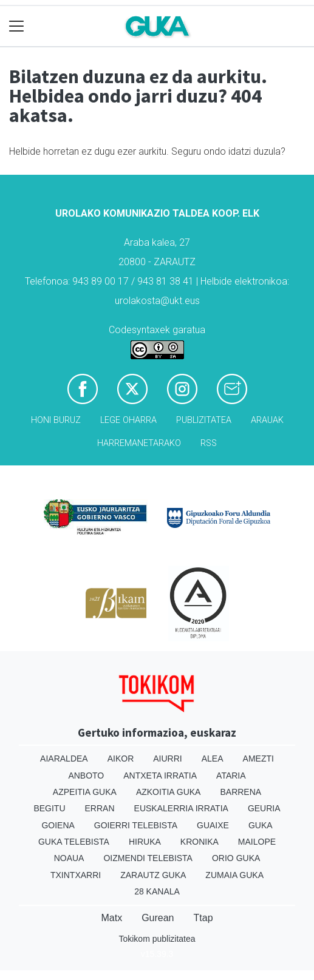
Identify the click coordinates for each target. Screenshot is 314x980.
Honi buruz (56, 420)
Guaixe (213, 825)
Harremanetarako (139, 443)
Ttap (203, 918)
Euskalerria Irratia (181, 808)
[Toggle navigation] (17, 26)
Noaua (69, 858)
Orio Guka (236, 858)
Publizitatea (204, 420)
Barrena (241, 792)
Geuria (264, 808)
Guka (261, 825)
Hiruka (145, 842)
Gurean (158, 918)
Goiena (58, 825)
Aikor (121, 759)
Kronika (200, 842)
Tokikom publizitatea (157, 939)
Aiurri (167, 759)
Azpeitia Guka (85, 792)
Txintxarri (76, 875)
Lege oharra (128, 420)
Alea (213, 759)
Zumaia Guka (234, 875)
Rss (209, 443)
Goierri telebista (136, 825)
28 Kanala (157, 891)
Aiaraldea (64, 759)
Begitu (49, 808)
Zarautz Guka (153, 875)
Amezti (258, 759)
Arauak (267, 420)
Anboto (86, 776)
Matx (111, 918)
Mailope (257, 842)
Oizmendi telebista (148, 858)
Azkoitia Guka (169, 792)
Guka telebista (74, 842)
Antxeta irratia (160, 776)
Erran (100, 808)
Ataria (231, 776)
